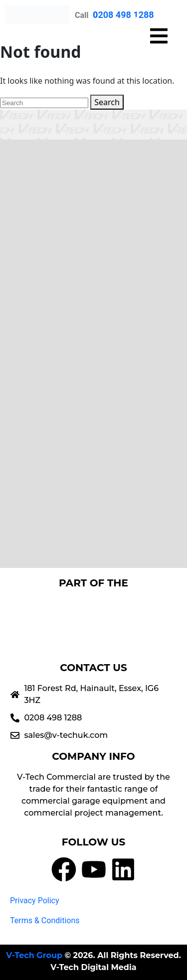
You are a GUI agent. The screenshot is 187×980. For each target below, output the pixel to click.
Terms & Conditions (45, 920)
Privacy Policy (35, 901)
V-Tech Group (34, 955)
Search (107, 102)
